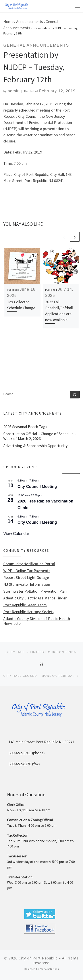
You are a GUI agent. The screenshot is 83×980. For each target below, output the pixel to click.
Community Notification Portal (29, 564)
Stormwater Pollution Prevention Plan (35, 591)
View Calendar (16, 534)
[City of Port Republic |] (16, 6)
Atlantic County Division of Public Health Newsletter (37, 621)
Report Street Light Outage (26, 578)
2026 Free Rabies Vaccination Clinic (45, 504)
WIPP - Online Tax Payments (27, 571)
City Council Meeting (37, 487)
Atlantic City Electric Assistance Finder (35, 598)
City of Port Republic (38, 958)
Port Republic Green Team (25, 605)
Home (8, 22)
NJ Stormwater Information (27, 584)
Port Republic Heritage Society (29, 612)
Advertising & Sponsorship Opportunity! (36, 446)
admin (14, 91)
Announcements (30, 22)
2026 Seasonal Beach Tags (25, 427)
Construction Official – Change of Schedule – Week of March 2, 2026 (40, 436)
